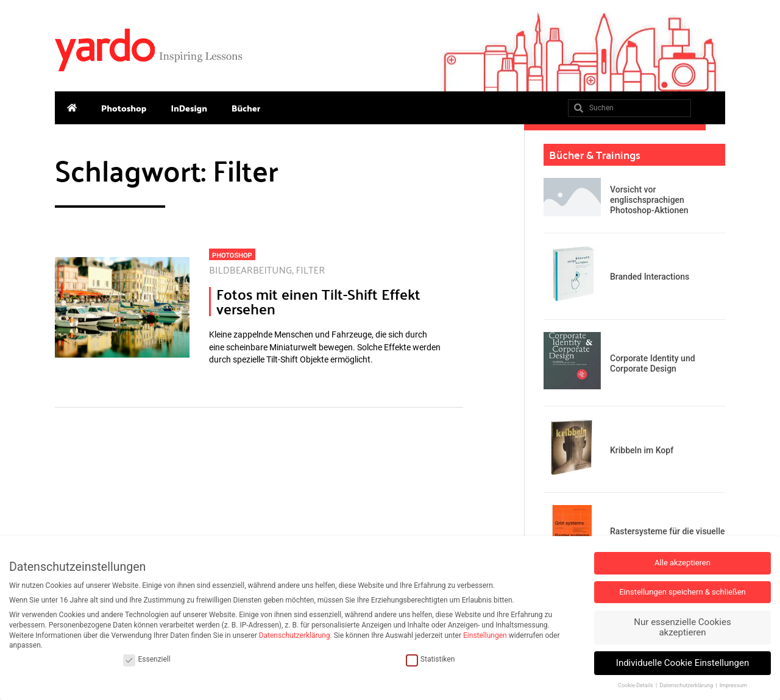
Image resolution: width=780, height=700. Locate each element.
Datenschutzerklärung (295, 635)
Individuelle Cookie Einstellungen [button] (682, 663)
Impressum (733, 685)
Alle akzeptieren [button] (682, 563)
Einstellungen (485, 635)
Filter (311, 270)
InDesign (189, 108)
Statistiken (430, 659)
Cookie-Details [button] (636, 685)
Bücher (246, 108)
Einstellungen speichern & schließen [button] (682, 592)
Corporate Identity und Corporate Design (653, 363)
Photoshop (124, 108)
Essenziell (147, 659)
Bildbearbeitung (250, 270)
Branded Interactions (650, 277)
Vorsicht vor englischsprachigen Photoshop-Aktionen (649, 200)
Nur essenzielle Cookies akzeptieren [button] (682, 627)
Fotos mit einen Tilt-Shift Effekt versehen (318, 301)
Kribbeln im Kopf (642, 450)
